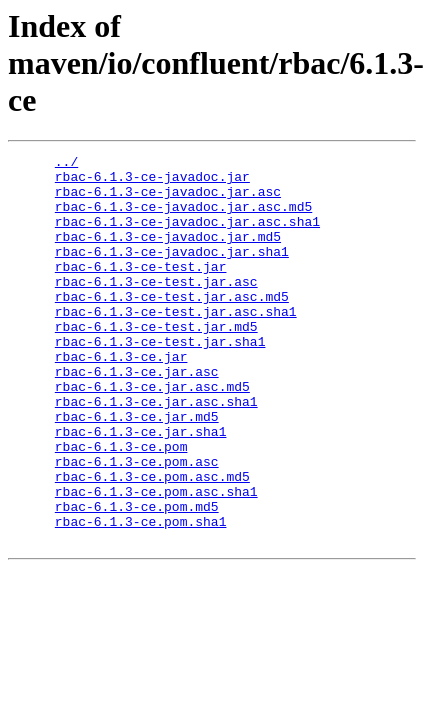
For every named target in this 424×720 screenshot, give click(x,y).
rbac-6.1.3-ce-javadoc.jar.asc (168, 200)
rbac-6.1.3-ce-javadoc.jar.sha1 (172, 272)
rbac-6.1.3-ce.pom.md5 (137, 578)
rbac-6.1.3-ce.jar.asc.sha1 (156, 452)
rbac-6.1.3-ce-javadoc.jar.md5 (168, 254)
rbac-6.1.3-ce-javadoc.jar (152, 182)
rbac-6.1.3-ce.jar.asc (137, 416)
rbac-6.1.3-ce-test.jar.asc (156, 308)
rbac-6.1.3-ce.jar (121, 398)
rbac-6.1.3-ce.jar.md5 (137, 470)
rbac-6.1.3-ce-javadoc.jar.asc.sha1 (187, 236)
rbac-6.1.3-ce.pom (121, 506)
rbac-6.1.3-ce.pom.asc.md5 (152, 542)
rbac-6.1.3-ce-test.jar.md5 (156, 362)
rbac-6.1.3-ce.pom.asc (137, 524)
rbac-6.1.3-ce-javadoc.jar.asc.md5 (183, 218)
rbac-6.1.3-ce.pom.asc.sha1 (156, 560)
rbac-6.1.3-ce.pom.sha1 (141, 596)
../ (66, 164)
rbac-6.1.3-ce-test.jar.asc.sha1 (176, 344)
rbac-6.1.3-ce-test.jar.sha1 (160, 380)
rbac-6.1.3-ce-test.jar (141, 290)
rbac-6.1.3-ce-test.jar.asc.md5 (172, 326)
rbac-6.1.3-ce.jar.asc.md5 (152, 434)
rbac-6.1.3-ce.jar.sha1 (141, 488)
